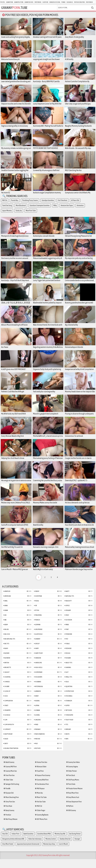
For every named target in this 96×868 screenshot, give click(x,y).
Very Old (5, 843)
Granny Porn (9, 2)
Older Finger (40, 819)
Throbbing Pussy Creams (30, 203)
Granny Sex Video (29, 2)
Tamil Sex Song (7, 208)
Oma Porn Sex (89, 2)
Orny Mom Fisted (8, 853)
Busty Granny (9, 819)
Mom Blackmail (21, 208)
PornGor (7, 824)
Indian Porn (15, 843)
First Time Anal (62, 203)
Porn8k (63, 2)
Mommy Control (51, 848)
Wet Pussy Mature (10, 828)
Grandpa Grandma (48, 203)
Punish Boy (15, 203)
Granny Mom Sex (10, 780)
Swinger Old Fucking (55, 2)
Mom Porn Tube (31, 214)
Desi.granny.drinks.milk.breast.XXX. (13, 848)
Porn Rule (8, 815)
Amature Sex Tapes (67, 208)
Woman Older (41, 775)
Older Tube (45, 2)
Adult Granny (9, 771)
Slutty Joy (19, 214)
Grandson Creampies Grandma (40, 208)
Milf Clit (5, 203)
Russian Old (70, 2)
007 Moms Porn (41, 828)
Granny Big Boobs (42, 824)
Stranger (77, 848)
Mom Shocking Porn (79, 2)
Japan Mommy (7, 214)
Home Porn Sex (41, 771)
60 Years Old (75, 203)
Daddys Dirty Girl (65, 848)
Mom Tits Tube (41, 806)
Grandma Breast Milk (44, 843)
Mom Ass (39, 802)
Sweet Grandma (28, 843)
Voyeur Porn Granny (42, 784)
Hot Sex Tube (40, 810)
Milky (55, 208)
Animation (80, 208)
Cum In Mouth (63, 853)
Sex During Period (75, 843)
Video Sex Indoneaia (35, 848)
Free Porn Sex (38, 2)
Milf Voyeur (40, 797)
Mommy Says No (60, 843)
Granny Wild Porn (42, 789)
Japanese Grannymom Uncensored (28, 853)
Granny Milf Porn (19, 2)
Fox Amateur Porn (42, 793)
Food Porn (39, 780)
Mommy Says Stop (49, 853)
